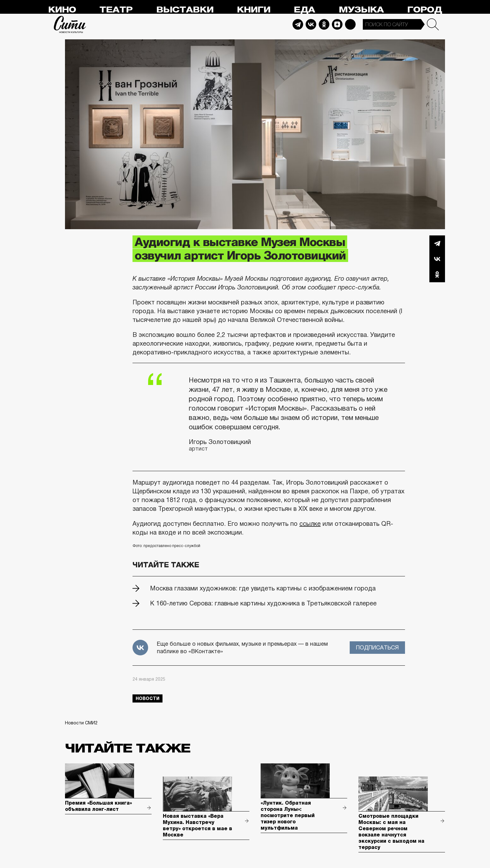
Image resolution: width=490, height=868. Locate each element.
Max (350, 24)
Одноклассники (437, 274)
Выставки (185, 10)
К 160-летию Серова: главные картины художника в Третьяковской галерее (263, 603)
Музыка (361, 10)
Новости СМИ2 (81, 723)
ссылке (310, 524)
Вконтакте (437, 259)
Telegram (298, 24)
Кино (62, 10)
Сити (70, 24)
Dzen (337, 24)
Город (425, 10)
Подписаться (377, 648)
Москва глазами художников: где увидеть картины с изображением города (263, 588)
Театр (116, 10)
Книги (254, 10)
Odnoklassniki (324, 24)
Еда (304, 10)
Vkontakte (311, 24)
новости (147, 698)
